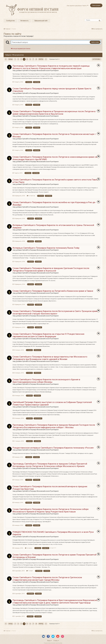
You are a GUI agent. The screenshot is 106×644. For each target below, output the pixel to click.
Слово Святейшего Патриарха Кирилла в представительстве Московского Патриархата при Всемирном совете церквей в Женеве (50, 358)
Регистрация (96, 5)
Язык (49, 641)
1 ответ (30, 571)
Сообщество (11, 21)
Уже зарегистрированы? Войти (77, 6)
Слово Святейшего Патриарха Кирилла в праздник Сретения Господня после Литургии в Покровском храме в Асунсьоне (51, 269)
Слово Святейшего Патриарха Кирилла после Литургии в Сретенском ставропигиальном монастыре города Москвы (47, 579)
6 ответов (31, 196)
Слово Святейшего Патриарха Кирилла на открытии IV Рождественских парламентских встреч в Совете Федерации (48, 335)
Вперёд (41, 59)
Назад (11, 59)
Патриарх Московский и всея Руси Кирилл (44, 71)
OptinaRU (25, 71)
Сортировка (97, 59)
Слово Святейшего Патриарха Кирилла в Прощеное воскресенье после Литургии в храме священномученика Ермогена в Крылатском (54, 113)
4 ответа (29, 548)
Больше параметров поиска (21, 49)
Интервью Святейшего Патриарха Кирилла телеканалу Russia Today (46, 248)
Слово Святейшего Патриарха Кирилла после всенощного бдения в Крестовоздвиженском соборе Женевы (46, 381)
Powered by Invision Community (53, 643)
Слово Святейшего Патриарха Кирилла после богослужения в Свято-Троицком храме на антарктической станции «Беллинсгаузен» (55, 312)
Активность (25, 21)
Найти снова (95, 42)
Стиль (56, 641)
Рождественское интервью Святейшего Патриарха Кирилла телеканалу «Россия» (53, 448)
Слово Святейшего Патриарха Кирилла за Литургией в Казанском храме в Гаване (53, 291)
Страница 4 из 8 (54, 59)
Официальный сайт (41, 21)
